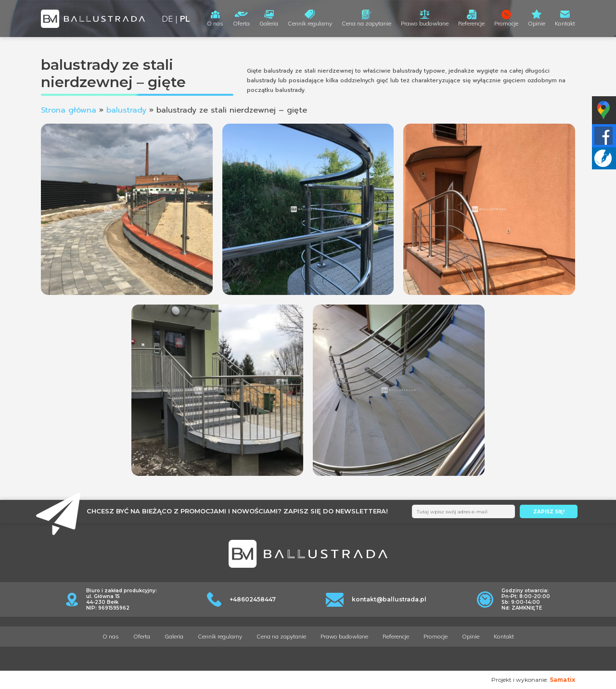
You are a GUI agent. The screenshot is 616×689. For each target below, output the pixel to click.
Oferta (241, 23)
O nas (215, 23)
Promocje (506, 23)
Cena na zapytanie (366, 23)
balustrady (126, 110)
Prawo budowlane (425, 23)
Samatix (562, 680)
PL (185, 19)
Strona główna (69, 110)
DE (167, 19)
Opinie (537, 23)
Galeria (269, 23)
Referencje (471, 23)
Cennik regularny (310, 23)
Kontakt (565, 23)
